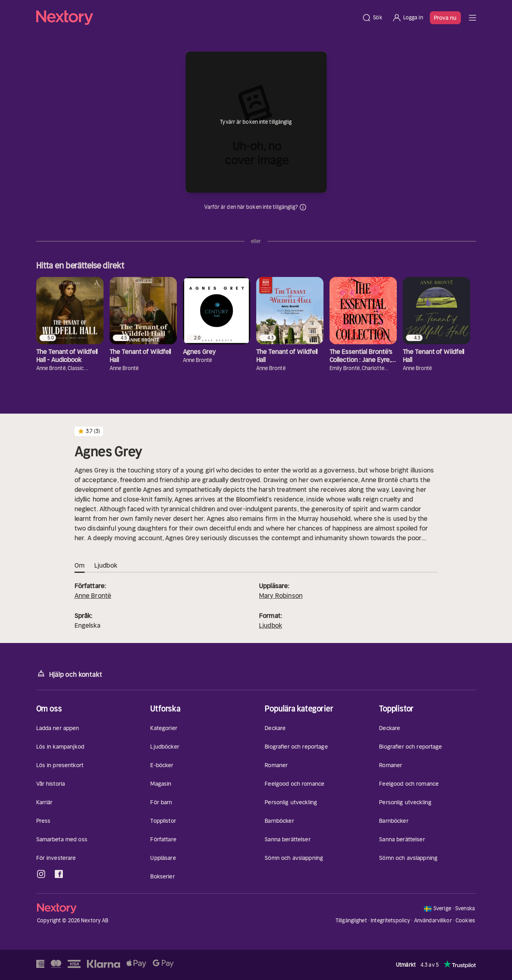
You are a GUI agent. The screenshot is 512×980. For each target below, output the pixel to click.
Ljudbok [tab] (106, 566)
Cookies (465, 921)
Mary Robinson (281, 595)
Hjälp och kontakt (69, 674)
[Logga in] (407, 18)
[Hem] (197, 18)
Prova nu (445, 18)
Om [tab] (80, 566)
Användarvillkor (433, 921)
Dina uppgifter (303, 207)
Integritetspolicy (390, 921)
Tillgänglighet (351, 921)
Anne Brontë (93, 595)
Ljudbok (271, 625)
